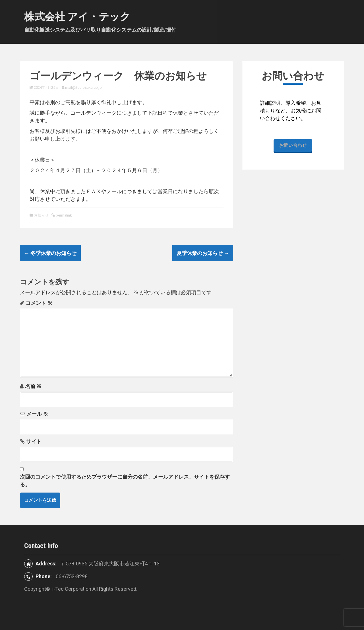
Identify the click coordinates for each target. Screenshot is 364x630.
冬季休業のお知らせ (50, 253)
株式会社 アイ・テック (77, 17)
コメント (39, 303)
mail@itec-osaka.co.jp (83, 87)
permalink (63, 215)
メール (37, 414)
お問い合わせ (293, 145)
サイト (34, 441)
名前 (33, 386)
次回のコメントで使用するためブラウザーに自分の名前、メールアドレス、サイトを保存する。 (125, 481)
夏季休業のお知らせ (203, 253)
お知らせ (41, 215)
